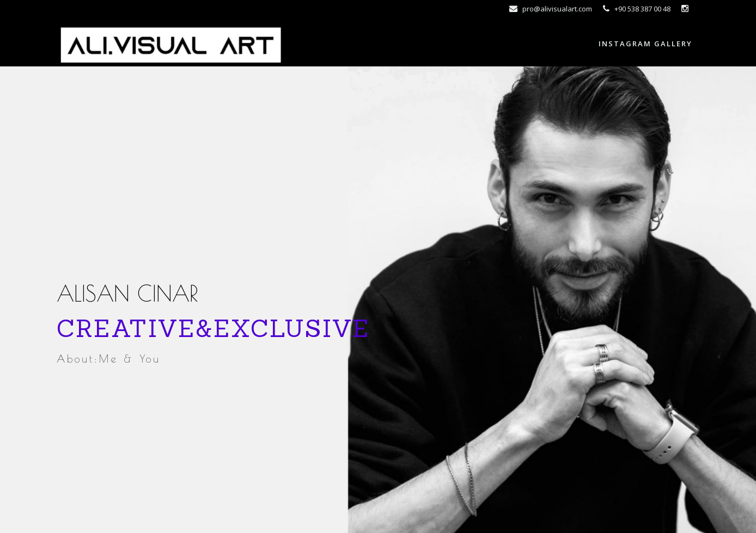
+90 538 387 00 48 (637, 9)
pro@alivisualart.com (551, 9)
